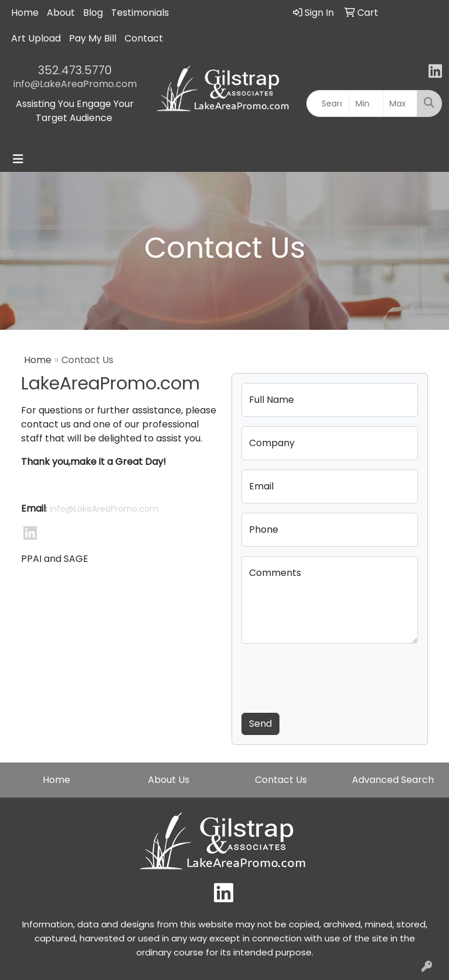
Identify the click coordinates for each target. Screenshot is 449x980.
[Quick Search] (328, 103)
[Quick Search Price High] (400, 103)
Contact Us (281, 780)
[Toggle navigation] (18, 159)
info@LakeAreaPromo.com (75, 84)
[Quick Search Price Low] (366, 103)
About (61, 13)
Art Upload (36, 38)
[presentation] (330, 676)
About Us (169, 780)
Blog (93, 13)
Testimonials (140, 13)
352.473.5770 (75, 70)
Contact (144, 38)
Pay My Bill (93, 38)
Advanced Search (393, 780)
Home (25, 13)
